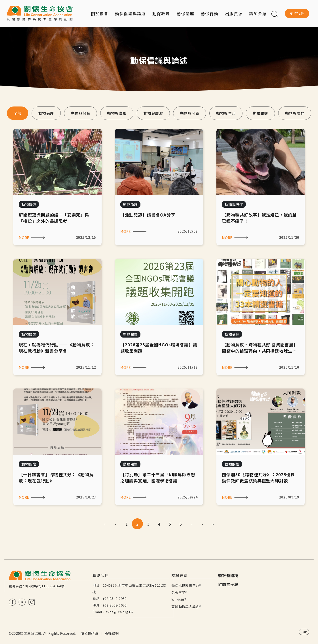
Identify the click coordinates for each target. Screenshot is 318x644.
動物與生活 (226, 113)
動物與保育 (81, 113)
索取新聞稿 (228, 576)
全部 (18, 113)
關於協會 (100, 13)
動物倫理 (46, 113)
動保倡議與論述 (130, 13)
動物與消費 (190, 113)
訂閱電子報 (228, 584)
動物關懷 (260, 113)
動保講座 (185, 13)
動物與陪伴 (295, 113)
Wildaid (179, 600)
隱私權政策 (90, 633)
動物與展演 (153, 113)
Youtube (22, 602)
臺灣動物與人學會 (187, 607)
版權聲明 (112, 633)
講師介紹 (258, 13)
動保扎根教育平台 (187, 585)
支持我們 (297, 13)
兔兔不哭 (180, 593)
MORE (24, 237)
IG (32, 602)
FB (12, 602)
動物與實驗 (117, 113)
